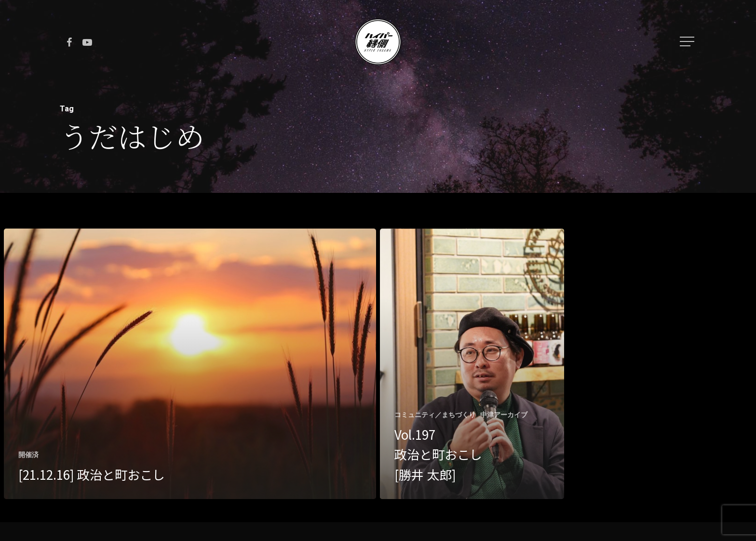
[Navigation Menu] (688, 41)
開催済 (28, 455)
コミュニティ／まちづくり (435, 415)
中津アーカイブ (504, 415)
